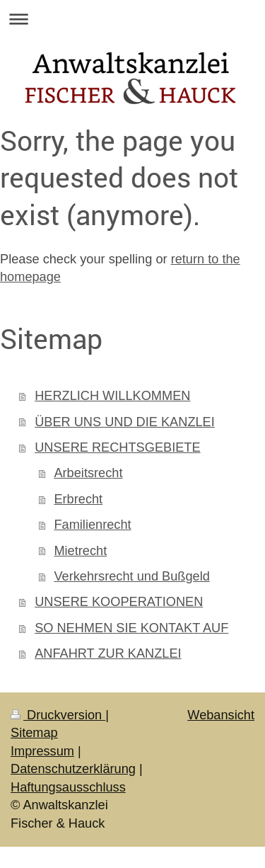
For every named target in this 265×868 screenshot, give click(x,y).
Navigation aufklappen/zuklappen (132, 19)
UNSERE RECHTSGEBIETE (117, 447)
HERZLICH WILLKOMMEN (112, 396)
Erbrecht (78, 499)
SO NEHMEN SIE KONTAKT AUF (131, 628)
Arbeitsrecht (88, 473)
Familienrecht (92, 525)
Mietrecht (80, 551)
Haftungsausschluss (68, 787)
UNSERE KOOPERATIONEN (119, 602)
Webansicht (221, 715)
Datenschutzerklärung (73, 769)
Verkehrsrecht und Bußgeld (131, 576)
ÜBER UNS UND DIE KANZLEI (125, 422)
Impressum (42, 751)
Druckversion (58, 715)
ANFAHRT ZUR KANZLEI (108, 653)
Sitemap (34, 733)
